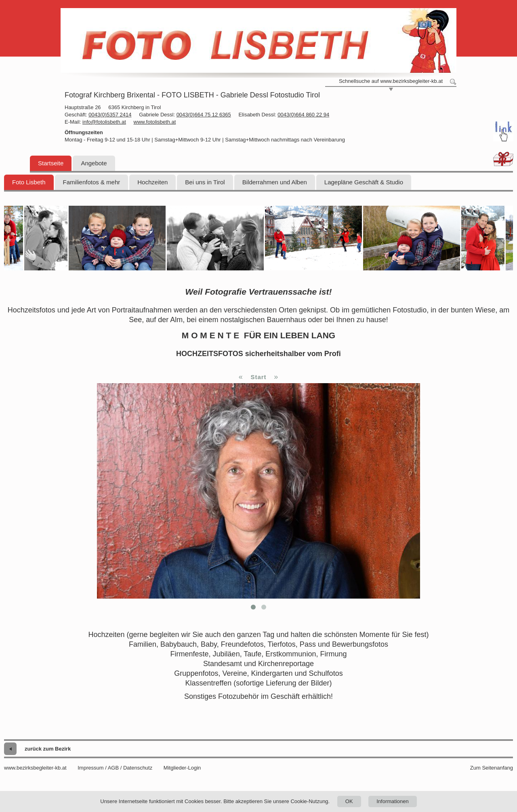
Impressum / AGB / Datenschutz (115, 768)
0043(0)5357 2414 (110, 115)
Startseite (51, 163)
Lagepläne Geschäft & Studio (364, 182)
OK (349, 801)
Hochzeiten (152, 182)
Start (258, 377)
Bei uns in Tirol (205, 182)
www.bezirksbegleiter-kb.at (35, 768)
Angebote (94, 163)
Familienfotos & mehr (92, 182)
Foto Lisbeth (29, 182)
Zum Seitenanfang (492, 768)
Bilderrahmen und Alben (275, 182)
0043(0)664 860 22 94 (303, 115)
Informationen (393, 801)
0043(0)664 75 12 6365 (204, 115)
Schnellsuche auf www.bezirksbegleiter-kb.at (391, 81)
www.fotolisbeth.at (155, 122)
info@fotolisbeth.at (104, 122)
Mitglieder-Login (182, 768)
